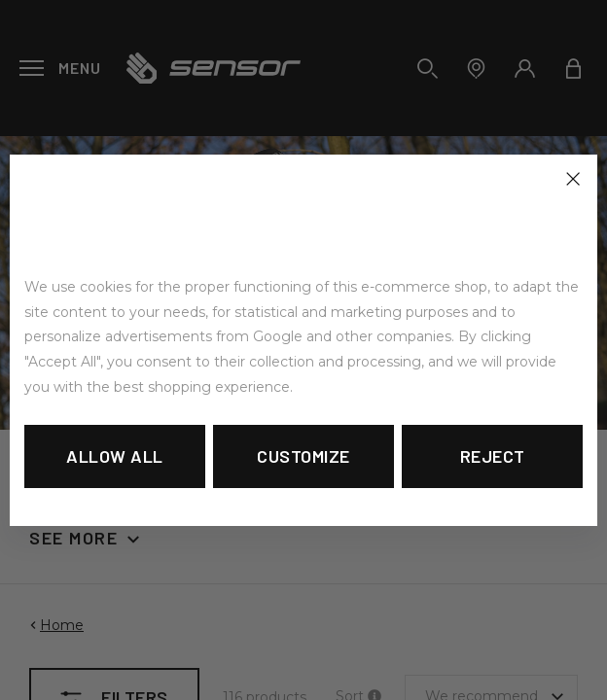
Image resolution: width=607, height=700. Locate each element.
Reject (493, 456)
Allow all (115, 456)
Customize (303, 456)
